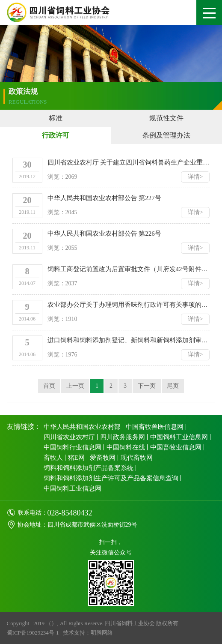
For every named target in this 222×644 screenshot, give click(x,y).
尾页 (173, 386)
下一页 (147, 386)
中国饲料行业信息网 (73, 447)
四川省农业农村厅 (69, 437)
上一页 (75, 386)
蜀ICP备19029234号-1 (33, 633)
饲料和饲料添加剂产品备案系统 (89, 468)
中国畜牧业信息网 (176, 447)
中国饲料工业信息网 (179, 437)
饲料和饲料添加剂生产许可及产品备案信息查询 (111, 478)
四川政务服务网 (123, 437)
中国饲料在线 (126, 447)
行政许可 (56, 135)
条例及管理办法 (166, 135)
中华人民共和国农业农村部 (82, 427)
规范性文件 (166, 118)
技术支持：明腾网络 (88, 633)
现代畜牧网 (137, 458)
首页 (49, 386)
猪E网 (76, 458)
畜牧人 (53, 458)
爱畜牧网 (103, 458)
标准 (56, 118)
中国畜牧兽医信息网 (155, 427)
